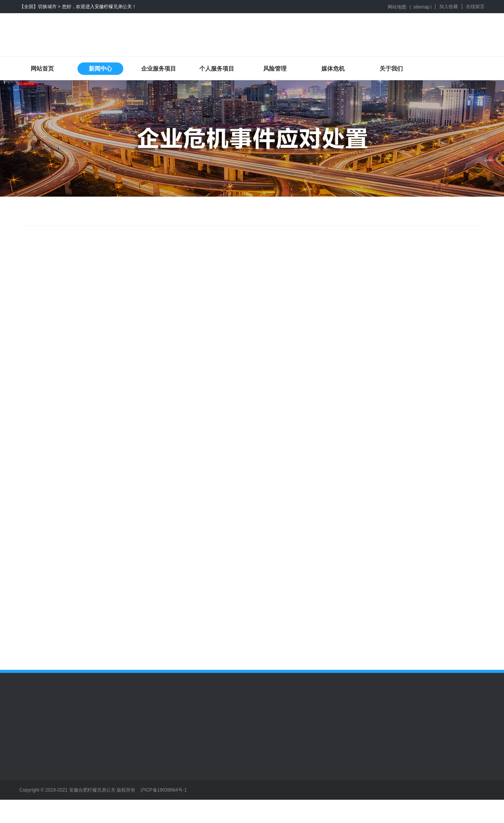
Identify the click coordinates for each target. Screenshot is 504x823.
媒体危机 (333, 68)
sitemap (421, 7)
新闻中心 (100, 68)
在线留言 (475, 7)
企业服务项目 (159, 68)
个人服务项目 (217, 68)
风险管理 (275, 68)
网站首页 (42, 68)
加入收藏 (449, 7)
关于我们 (391, 68)
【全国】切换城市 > (40, 7)
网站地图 (397, 7)
